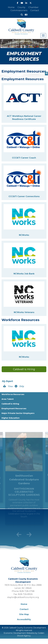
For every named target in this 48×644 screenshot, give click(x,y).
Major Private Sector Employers (18, 413)
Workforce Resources (13, 394)
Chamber (33, 7)
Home (11, 7)
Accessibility (24, 619)
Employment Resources (14, 408)
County (21, 7)
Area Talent (8, 399)
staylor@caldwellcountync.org (23, 597)
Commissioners (19, 10)
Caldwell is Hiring (24, 369)
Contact (35, 10)
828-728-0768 (27, 591)
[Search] (22, 15)
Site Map (24, 614)
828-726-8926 (25, 594)
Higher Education (10, 418)
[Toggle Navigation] (43, 35)
